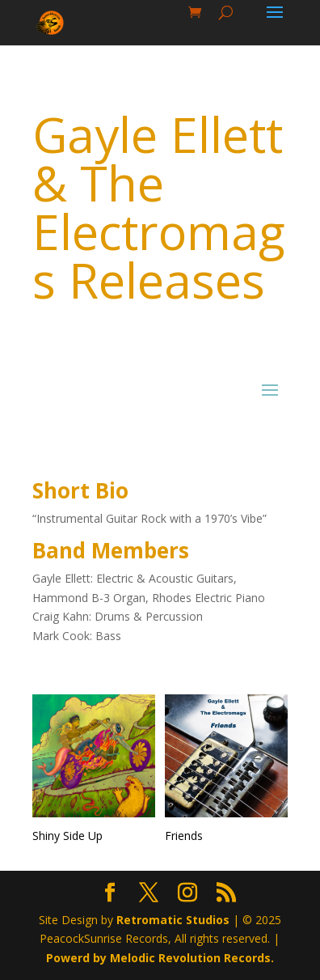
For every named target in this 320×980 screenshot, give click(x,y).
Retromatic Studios (173, 920)
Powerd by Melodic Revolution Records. (160, 958)
